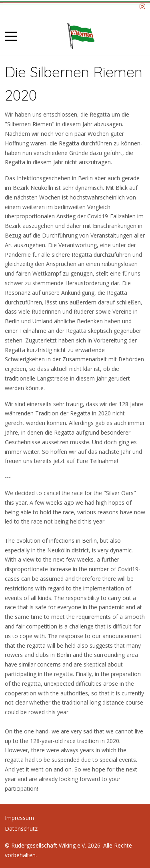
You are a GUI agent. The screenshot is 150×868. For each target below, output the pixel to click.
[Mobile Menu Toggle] (11, 36)
